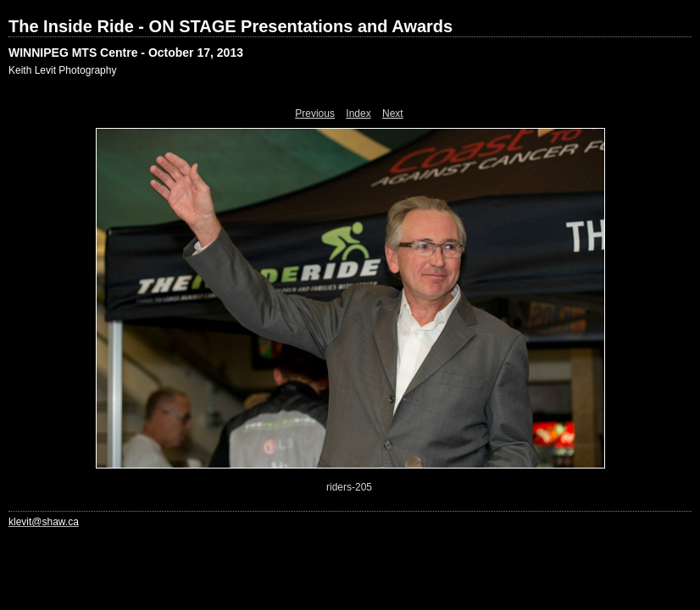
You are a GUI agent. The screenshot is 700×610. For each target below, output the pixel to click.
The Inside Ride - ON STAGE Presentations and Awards (231, 26)
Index (358, 114)
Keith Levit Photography (62, 70)
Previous (315, 114)
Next (393, 114)
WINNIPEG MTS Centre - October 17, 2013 (126, 53)
